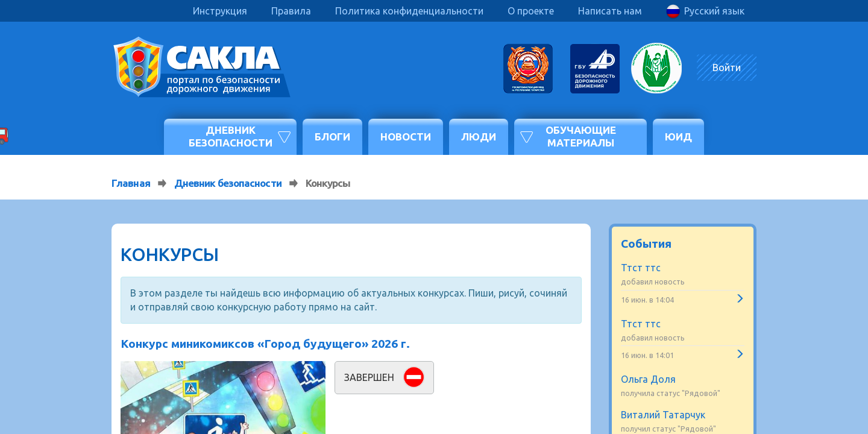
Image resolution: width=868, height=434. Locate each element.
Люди (479, 137)
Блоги (332, 137)
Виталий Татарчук (663, 415)
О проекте (531, 11)
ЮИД (678, 137)
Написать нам (610, 11)
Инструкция (220, 11)
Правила (291, 11)
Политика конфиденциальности (409, 11)
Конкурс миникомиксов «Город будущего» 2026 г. (265, 344)
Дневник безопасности (231, 136)
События (646, 244)
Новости (406, 137)
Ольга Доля (648, 379)
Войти (727, 68)
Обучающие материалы (581, 136)
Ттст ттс (641, 268)
